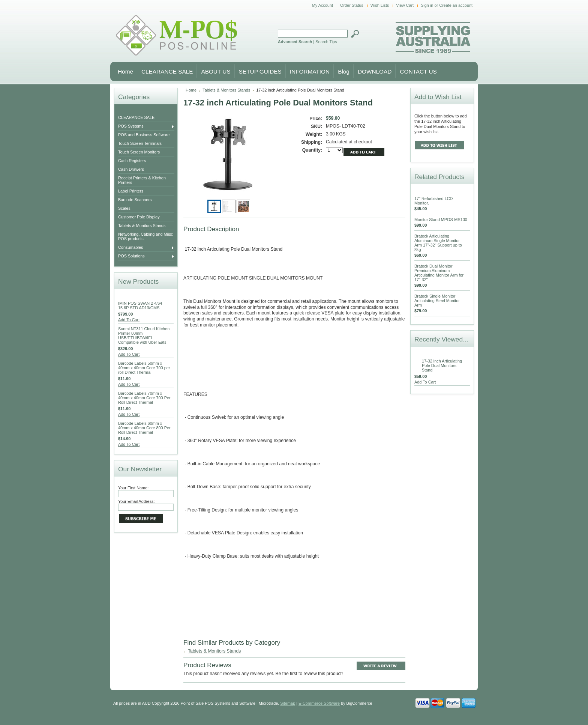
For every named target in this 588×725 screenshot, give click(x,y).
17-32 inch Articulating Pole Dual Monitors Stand (442, 366)
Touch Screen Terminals (140, 143)
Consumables (146, 248)
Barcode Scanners (135, 200)
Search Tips (326, 42)
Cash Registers (132, 161)
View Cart (405, 5)
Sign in (427, 5)
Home (191, 90)
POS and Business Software (144, 135)
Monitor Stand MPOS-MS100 (441, 220)
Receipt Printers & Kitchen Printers (142, 180)
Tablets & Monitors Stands (142, 226)
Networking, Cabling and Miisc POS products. (145, 236)
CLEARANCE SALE (136, 117)
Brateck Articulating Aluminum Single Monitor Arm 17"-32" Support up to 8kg (438, 243)
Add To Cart (129, 320)
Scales (124, 208)
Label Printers (131, 191)
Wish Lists (380, 5)
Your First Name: (133, 488)
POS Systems (146, 126)
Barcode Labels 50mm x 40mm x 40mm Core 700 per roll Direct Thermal (144, 368)
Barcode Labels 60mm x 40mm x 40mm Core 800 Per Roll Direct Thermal (144, 428)
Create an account (456, 5)
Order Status (352, 5)
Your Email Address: (136, 501)
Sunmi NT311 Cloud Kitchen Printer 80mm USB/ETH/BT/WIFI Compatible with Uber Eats (144, 335)
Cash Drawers (131, 169)
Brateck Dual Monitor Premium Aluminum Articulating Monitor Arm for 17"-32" (439, 273)
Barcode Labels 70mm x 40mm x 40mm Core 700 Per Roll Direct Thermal (144, 398)
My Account (322, 5)
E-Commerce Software (319, 703)
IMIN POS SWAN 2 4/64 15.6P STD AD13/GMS (140, 305)
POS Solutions (146, 256)
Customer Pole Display (139, 217)
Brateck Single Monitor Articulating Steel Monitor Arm (437, 301)
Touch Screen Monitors (139, 152)
